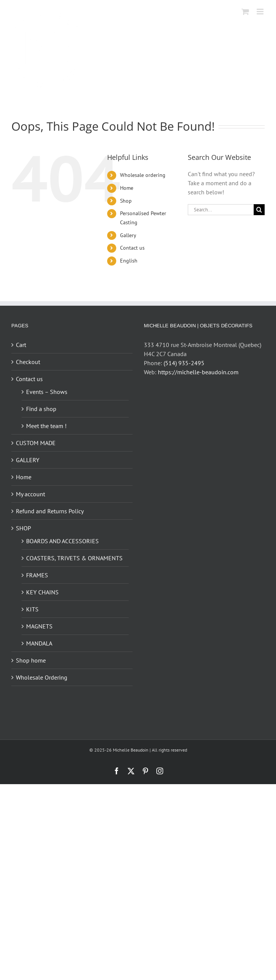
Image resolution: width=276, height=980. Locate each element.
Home (127, 188)
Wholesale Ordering (42, 677)
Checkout (28, 362)
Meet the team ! (46, 426)
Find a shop (41, 409)
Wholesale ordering (143, 175)
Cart (21, 345)
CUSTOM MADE (36, 443)
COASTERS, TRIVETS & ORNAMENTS (74, 558)
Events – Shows (47, 392)
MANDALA (39, 643)
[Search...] (221, 210)
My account (30, 494)
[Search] (259, 210)
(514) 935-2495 (184, 363)
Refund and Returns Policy (50, 511)
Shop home (31, 660)
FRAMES (37, 575)
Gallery (128, 235)
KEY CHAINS (42, 592)
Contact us (132, 248)
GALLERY (28, 460)
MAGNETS (39, 626)
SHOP (23, 528)
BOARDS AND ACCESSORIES (62, 541)
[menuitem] (148, 261)
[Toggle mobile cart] (245, 12)
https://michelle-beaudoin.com (198, 372)
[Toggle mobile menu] (261, 12)
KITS (32, 609)
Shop (126, 201)
